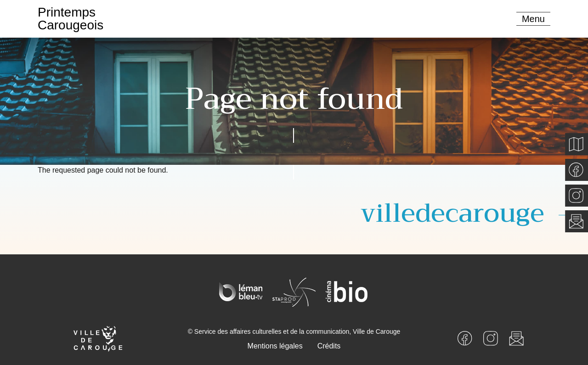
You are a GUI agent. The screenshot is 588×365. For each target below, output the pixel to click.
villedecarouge (452, 213)
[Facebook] (465, 338)
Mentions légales (275, 346)
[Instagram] (491, 338)
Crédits (329, 346)
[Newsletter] (516, 338)
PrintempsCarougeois (71, 19)
